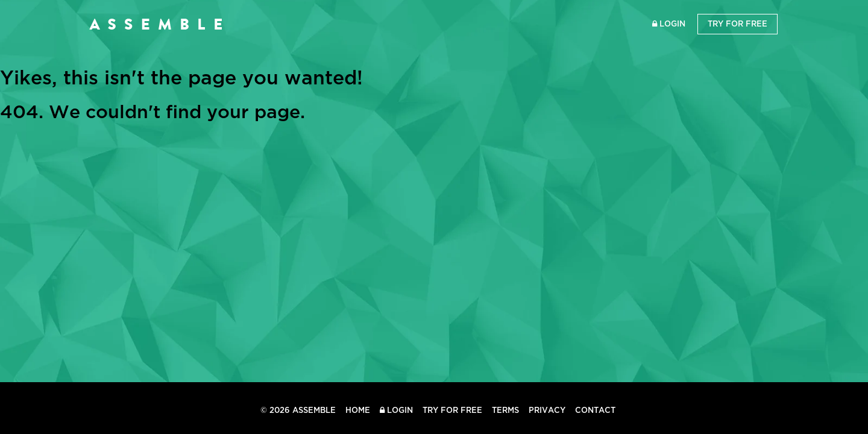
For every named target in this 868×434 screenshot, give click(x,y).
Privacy (547, 410)
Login (669, 24)
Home (358, 410)
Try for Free (737, 24)
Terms (505, 410)
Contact (595, 410)
